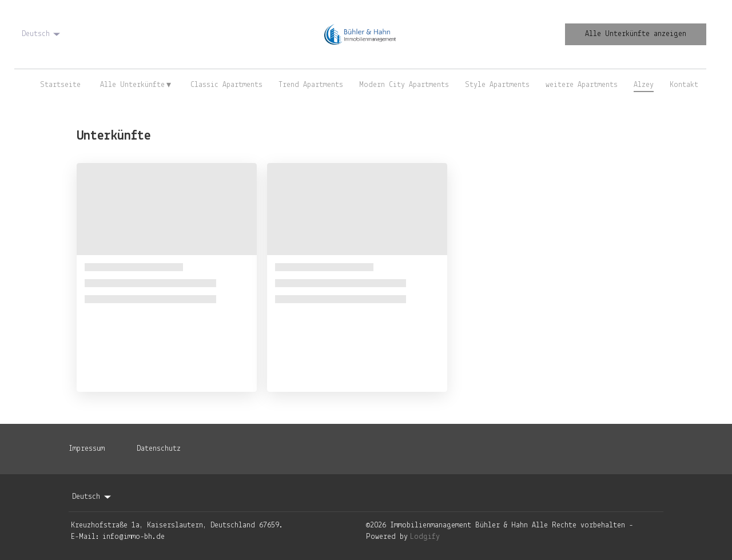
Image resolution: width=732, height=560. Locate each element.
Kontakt (684, 85)
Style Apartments (497, 85)
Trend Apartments (311, 85)
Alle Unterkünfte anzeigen (636, 34)
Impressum (87, 449)
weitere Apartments (582, 85)
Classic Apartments (226, 85)
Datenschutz (159, 449)
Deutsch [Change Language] (42, 34)
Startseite (60, 85)
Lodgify (425, 537)
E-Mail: (85, 537)
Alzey (644, 85)
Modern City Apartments (404, 85)
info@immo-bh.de (134, 537)
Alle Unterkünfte (136, 85)
